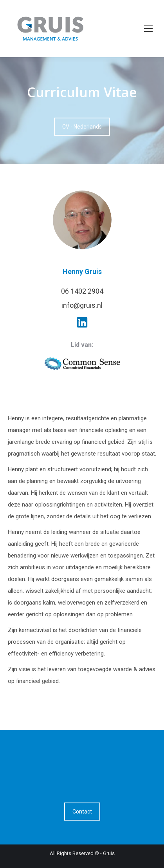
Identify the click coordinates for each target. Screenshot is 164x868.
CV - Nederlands (82, 127)
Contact (82, 812)
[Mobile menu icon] (148, 29)
